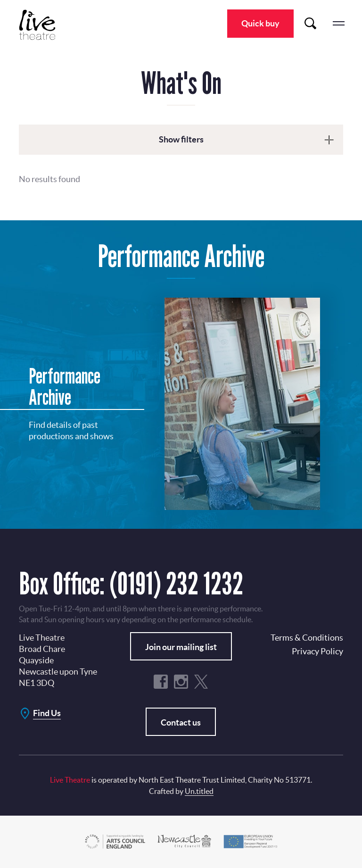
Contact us (181, 722)
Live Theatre (42, 25)
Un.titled (199, 791)
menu (338, 24)
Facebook (161, 682)
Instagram (181, 682)
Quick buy (260, 23)
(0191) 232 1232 (176, 583)
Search (310, 24)
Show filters (181, 139)
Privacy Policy (317, 651)
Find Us (47, 713)
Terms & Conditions (307, 638)
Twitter (201, 682)
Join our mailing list (181, 647)
